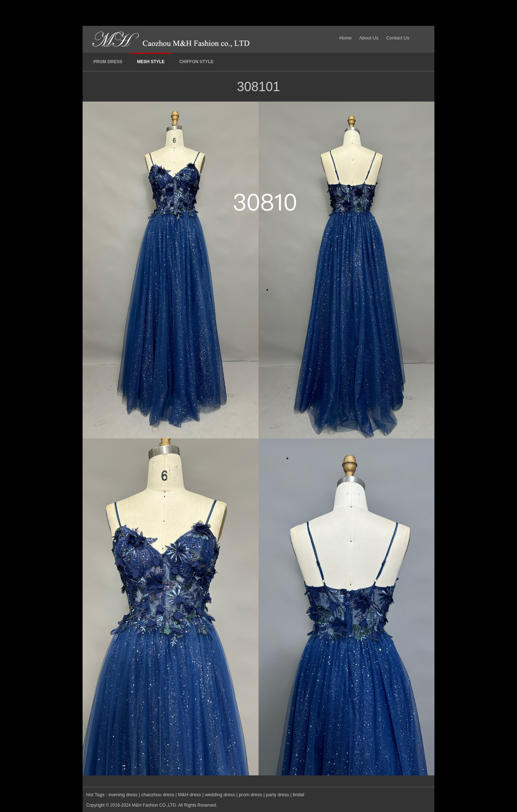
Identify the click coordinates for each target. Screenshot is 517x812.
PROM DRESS (108, 62)
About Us (369, 38)
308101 (258, 87)
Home (347, 38)
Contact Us (398, 38)
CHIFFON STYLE (196, 62)
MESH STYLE (151, 62)
